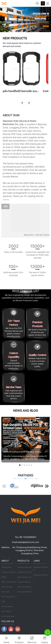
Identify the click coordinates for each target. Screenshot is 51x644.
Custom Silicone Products (29, 567)
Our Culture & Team (10, 597)
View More (8, 95)
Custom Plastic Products (28, 582)
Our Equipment (8, 616)
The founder (7, 587)
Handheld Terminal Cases (29, 572)
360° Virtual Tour (9, 582)
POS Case (16, 134)
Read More (29, 235)
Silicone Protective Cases (29, 592)
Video (4, 577)
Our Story (6, 592)
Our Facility (6, 611)
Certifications (7, 606)
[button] (2, 19)
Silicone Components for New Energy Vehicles (23, 452)
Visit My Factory (42, 235)
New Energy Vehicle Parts (29, 577)
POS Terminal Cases (26, 587)
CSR (3, 601)
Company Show (8, 572)
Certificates (6, 567)
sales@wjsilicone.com (28, 542)
